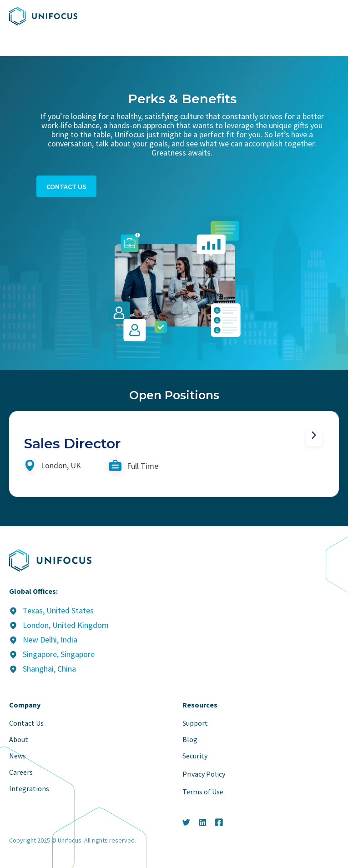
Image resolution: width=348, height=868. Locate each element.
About (19, 739)
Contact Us (26, 723)
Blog (190, 739)
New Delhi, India (50, 640)
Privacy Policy (204, 774)
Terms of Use (203, 792)
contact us (66, 186)
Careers (21, 772)
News (18, 756)
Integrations (29, 788)
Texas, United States (58, 610)
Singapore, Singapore (59, 654)
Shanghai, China (49, 669)
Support (195, 723)
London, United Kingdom (66, 625)
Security (195, 756)
